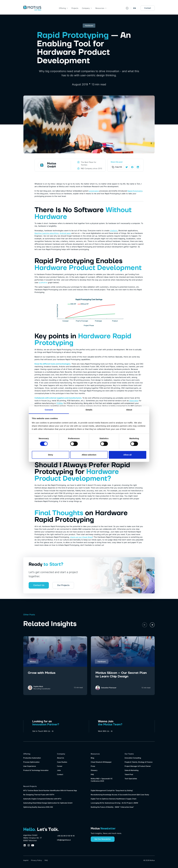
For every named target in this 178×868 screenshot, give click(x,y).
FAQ (92, 775)
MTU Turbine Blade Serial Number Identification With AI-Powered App (50, 791)
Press (93, 766)
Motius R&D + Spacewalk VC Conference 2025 (102, 780)
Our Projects (63, 585)
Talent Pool (129, 775)
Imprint (26, 860)
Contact (148, 8)
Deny (51, 455)
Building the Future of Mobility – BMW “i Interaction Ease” (112, 807)
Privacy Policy (36, 860)
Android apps (65, 233)
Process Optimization (31, 762)
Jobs (59, 770)
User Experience (30, 766)
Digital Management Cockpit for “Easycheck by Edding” (112, 791)
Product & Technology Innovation (36, 770)
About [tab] (129, 410)
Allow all (127, 455)
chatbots (114, 231)
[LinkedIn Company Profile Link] (25, 845)
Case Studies (62, 762)
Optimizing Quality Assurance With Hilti (38, 807)
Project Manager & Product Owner (138, 766)
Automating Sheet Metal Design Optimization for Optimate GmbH (48, 803)
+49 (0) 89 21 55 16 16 (66, 836)
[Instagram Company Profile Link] (29, 845)
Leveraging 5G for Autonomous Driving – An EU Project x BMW (114, 803)
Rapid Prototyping (135, 191)
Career (60, 766)
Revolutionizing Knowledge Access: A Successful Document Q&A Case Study (120, 795)
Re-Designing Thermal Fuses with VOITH (39, 795)
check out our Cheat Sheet (81, 537)
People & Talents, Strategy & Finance (139, 762)
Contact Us (39, 585)
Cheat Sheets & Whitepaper (101, 762)
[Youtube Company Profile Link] (33, 845)
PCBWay (60, 403)
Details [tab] (89, 410)
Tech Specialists (131, 779)
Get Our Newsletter (103, 839)
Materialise (134, 401)
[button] (145, 625)
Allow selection (89, 455)
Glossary (94, 770)
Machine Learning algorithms (47, 233)
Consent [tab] (49, 410)
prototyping (94, 191)
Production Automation (32, 758)
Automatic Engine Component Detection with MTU (42, 799)
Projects (75, 8)
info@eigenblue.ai (64, 840)
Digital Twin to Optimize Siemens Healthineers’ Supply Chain (114, 799)
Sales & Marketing (131, 770)
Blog (92, 758)
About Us (60, 758)
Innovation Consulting (133, 758)
